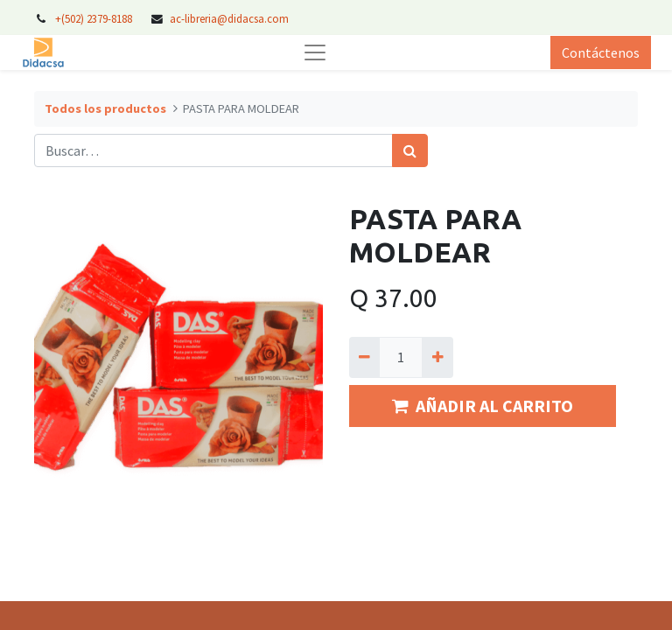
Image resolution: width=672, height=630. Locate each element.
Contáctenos (601, 52)
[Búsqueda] (410, 150)
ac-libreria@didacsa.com (229, 18)
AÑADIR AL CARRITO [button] (483, 406)
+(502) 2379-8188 (95, 18)
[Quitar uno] (364, 357)
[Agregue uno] (437, 357)
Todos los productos (105, 108)
